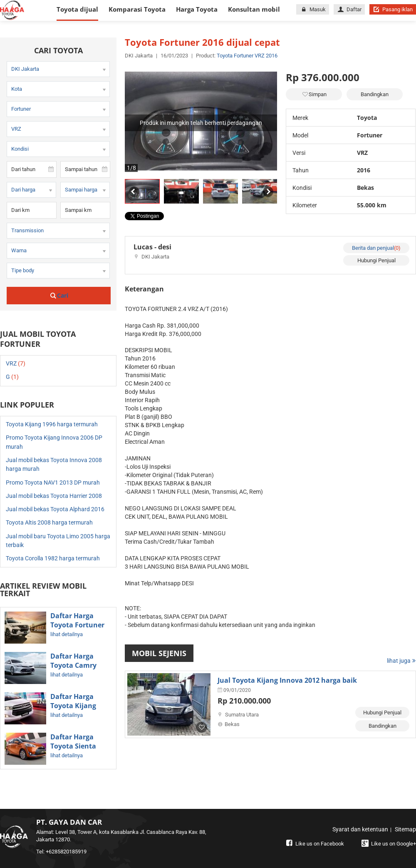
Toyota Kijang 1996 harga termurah (52, 424)
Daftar (349, 9)
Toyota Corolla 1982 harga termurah (53, 558)
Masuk (312, 9)
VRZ (16, 363)
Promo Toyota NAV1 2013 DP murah (53, 482)
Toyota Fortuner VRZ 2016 (247, 56)
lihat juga (401, 661)
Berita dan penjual (376, 248)
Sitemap (405, 829)
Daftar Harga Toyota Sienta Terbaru (73, 746)
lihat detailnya (67, 634)
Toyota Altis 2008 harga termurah (49, 522)
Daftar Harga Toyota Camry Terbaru (73, 665)
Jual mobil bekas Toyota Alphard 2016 (55, 509)
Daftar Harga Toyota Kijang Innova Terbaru (76, 706)
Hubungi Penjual (376, 260)
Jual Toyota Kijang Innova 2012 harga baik (287, 680)
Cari (59, 295)
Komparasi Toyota (137, 9)
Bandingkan (375, 94)
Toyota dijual (77, 9)
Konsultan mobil (254, 9)
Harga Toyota (197, 9)
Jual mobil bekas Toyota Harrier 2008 (54, 496)
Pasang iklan (393, 9)
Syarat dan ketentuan (360, 829)
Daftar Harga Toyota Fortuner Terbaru (77, 625)
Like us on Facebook (314, 844)
